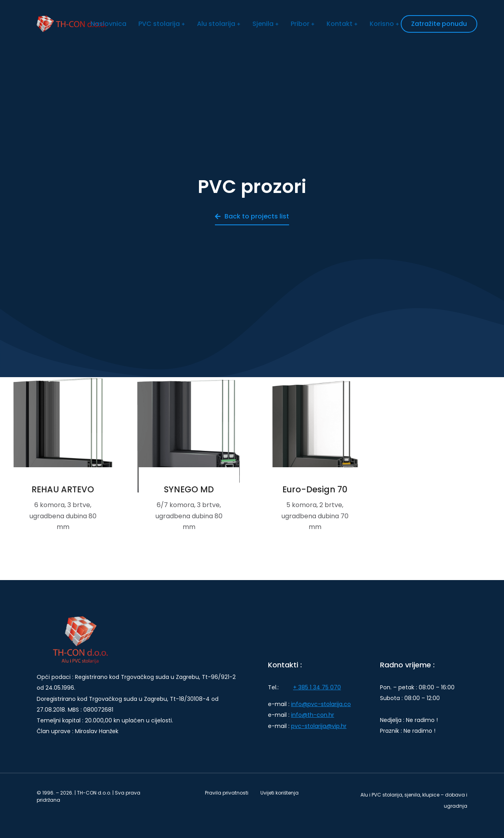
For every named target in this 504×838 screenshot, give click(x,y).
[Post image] (63, 440)
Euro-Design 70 (315, 489)
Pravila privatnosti (227, 793)
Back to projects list (252, 216)
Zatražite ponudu (439, 24)
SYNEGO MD (189, 489)
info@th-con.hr (313, 715)
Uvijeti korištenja (280, 793)
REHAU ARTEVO (63, 489)
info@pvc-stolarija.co (321, 704)
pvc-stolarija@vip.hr (319, 726)
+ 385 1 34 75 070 (317, 687)
